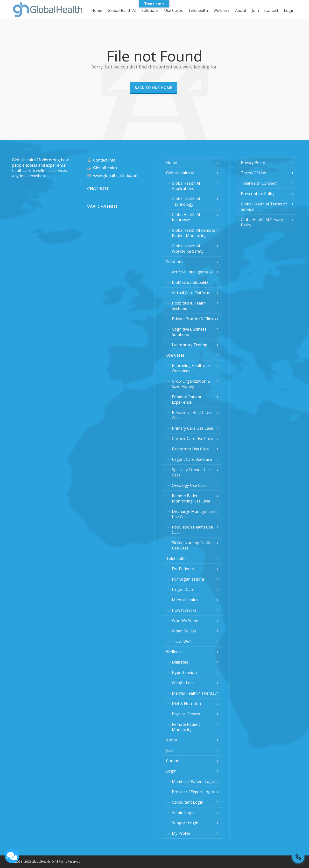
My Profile (181, 833)
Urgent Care (183, 590)
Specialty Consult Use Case (191, 472)
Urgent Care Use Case (192, 459)
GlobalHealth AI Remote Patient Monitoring (193, 233)
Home (172, 163)
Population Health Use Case (192, 530)
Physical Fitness (186, 714)
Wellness (174, 652)
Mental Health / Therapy (194, 693)
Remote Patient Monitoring (186, 727)
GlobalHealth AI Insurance (186, 217)
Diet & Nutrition (186, 704)
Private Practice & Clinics (194, 319)
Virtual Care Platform (191, 293)
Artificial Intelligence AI (192, 272)
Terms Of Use (253, 173)
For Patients (183, 569)
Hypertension (184, 672)
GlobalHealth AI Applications (186, 186)
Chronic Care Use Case (192, 439)
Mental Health (185, 600)
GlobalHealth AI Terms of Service (264, 207)
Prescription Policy (258, 194)
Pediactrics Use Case (190, 449)
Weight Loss (183, 683)
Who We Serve (185, 621)
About (172, 740)
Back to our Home (153, 88)
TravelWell (182, 641)
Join (170, 750)
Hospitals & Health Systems (189, 306)
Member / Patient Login (193, 781)
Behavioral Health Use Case (192, 415)
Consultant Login (188, 802)
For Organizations (188, 579)
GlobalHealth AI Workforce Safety (188, 249)
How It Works (184, 610)
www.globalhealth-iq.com (116, 176)
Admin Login (183, 813)
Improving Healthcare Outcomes (192, 368)
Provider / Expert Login (193, 792)
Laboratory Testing (190, 345)
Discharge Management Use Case (194, 514)
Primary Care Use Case (193, 428)
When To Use (184, 631)
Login (171, 771)
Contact (173, 761)
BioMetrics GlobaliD (190, 282)
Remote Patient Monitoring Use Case (191, 498)
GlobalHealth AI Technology (186, 202)
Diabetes (180, 662)
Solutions (175, 262)
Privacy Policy (253, 163)
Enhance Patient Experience (187, 400)
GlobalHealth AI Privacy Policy (262, 222)
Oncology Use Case (189, 485)
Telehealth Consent (259, 183)
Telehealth (176, 558)
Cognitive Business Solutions (189, 332)
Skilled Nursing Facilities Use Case (194, 545)
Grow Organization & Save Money (191, 384)
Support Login (185, 823)
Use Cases (175, 355)
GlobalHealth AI (180, 173)
